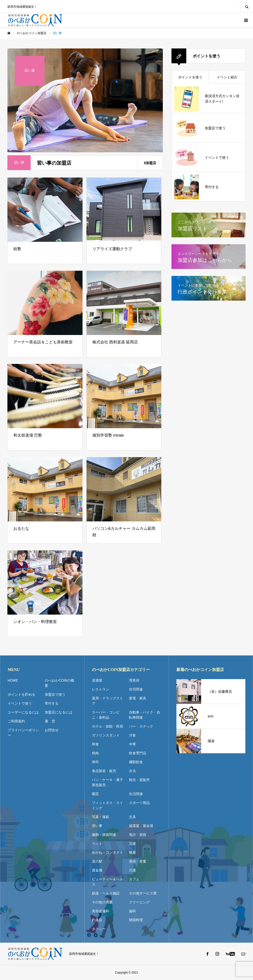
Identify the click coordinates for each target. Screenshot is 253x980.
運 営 (50, 721)
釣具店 (97, 920)
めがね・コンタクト (107, 852)
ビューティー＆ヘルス (107, 882)
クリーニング (139, 902)
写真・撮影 (101, 817)
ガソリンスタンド (106, 735)
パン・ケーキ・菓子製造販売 (107, 782)
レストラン (101, 689)
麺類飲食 (136, 762)
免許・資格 (138, 835)
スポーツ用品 (139, 803)
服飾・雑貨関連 (104, 835)
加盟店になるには (59, 712)
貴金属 (97, 870)
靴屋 (132, 852)
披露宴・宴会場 (141, 826)
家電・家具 (138, 698)
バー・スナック (141, 726)
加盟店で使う (55, 694)
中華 (132, 744)
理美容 (134, 680)
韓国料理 (136, 920)
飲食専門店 (138, 753)
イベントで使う (20, 703)
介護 (132, 870)
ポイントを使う (190, 77)
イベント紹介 (227, 77)
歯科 (132, 911)
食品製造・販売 (104, 771)
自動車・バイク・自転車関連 (145, 715)
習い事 (97, 826)
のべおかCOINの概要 (59, 683)
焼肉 (95, 753)
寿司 (95, 762)
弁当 (132, 771)
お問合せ (52, 730)
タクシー (99, 929)
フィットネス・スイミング (107, 805)
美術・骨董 (138, 861)
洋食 (132, 735)
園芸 (95, 794)
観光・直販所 (139, 780)
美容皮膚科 (101, 911)
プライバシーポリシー (23, 733)
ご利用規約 (16, 721)
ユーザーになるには (23, 712)
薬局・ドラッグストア (107, 701)
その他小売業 (102, 902)
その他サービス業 (143, 893)
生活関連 (136, 794)
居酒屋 (97, 680)
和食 (95, 744)
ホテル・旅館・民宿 (107, 726)
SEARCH (247, 6)
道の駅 (97, 861)
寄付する (52, 703)
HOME (13, 680)
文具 (132, 817)
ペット (97, 844)
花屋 (132, 844)
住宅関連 (136, 689)
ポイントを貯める (21, 694)
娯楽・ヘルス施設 (106, 893)
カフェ (134, 879)
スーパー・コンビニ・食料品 (106, 715)
